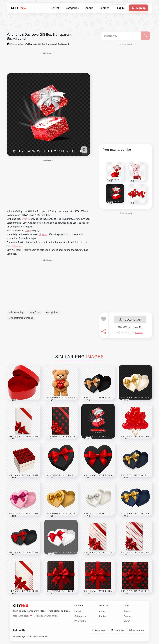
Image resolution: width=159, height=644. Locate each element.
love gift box (35, 312)
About (89, 8)
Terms (127, 611)
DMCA (127, 621)
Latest (55, 8)
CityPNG (26, 219)
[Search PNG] (121, 36)
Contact (103, 616)
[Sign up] (139, 8)
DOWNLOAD (130, 320)
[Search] (146, 36)
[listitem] (99, 630)
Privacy (128, 616)
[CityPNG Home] (18, 8)
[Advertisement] (48, 62)
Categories (72, 8)
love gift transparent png (21, 318)
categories (16, 246)
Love (27, 230)
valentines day (16, 312)
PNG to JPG (80, 621)
